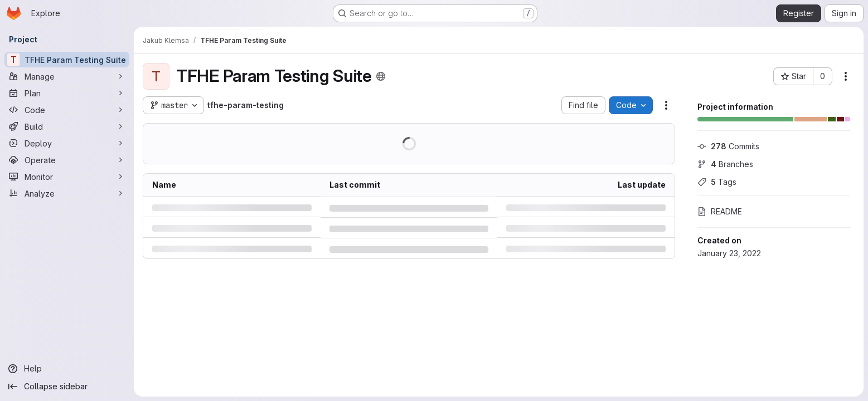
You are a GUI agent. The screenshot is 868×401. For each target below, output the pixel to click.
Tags (717, 182)
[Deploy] (67, 143)
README (720, 211)
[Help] (67, 369)
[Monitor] (67, 177)
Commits (728, 146)
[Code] (67, 110)
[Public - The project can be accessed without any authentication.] (381, 76)
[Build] (67, 126)
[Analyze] (67, 193)
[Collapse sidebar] (67, 387)
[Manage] (67, 76)
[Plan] (67, 93)
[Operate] (67, 160)
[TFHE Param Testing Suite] (67, 60)
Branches (725, 164)
